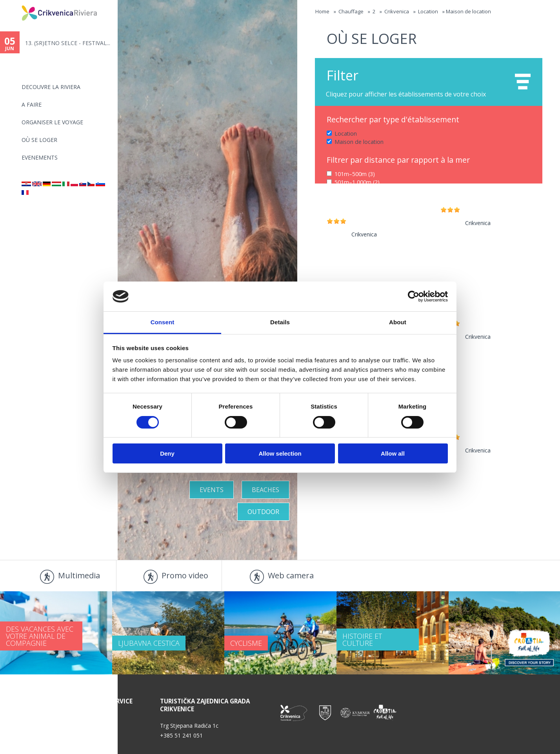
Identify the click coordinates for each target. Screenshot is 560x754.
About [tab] (398, 322)
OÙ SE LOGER (39, 140)
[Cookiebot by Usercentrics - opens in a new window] (414, 296)
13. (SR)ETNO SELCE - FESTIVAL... (68, 43)
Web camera (291, 575)
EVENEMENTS (40, 157)
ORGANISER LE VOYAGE (52, 122)
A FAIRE (32, 104)
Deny (167, 453)
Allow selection (280, 453)
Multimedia (79, 575)
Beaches (265, 490)
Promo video (185, 575)
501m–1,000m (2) (357, 182)
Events (212, 490)
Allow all (393, 453)
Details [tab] (280, 322)
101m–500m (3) (355, 174)
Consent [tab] (163, 322)
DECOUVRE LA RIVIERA (51, 87)
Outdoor (263, 512)
